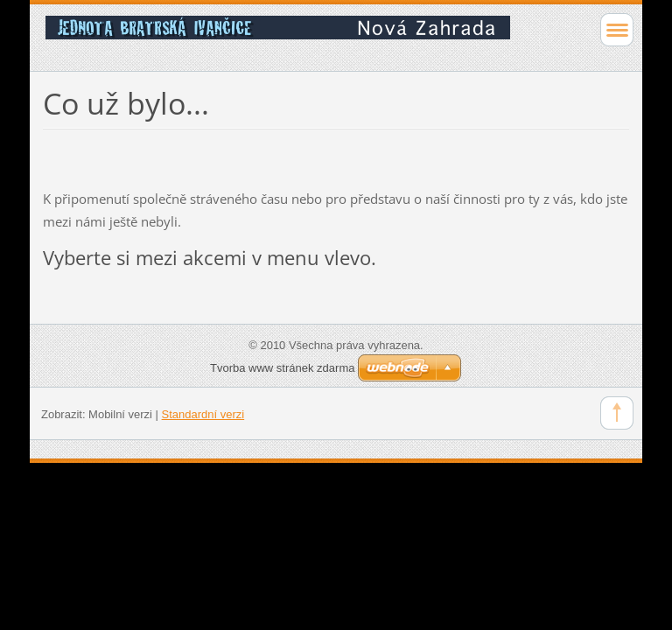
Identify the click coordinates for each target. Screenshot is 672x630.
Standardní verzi (203, 414)
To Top (617, 413)
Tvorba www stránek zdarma (282, 368)
